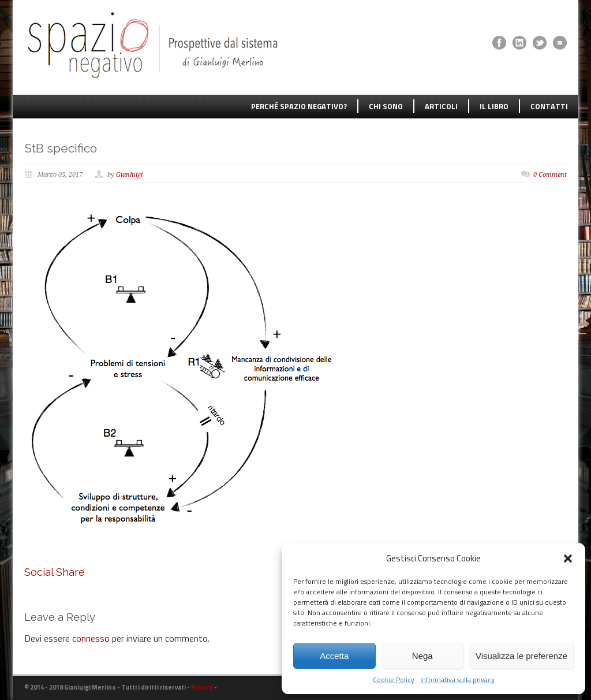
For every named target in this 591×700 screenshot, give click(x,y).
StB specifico (61, 148)
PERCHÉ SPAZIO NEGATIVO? (299, 106)
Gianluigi (129, 175)
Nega (422, 656)
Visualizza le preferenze (521, 656)
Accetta (334, 656)
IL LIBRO (494, 106)
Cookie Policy (394, 680)
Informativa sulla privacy (457, 680)
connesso (91, 638)
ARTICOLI (441, 106)
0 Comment (550, 175)
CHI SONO (386, 106)
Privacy (202, 687)
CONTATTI (549, 106)
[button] (568, 558)
